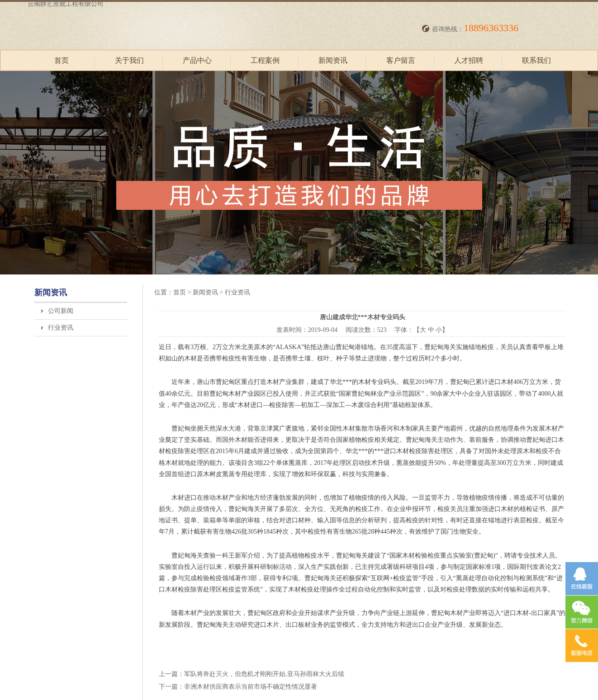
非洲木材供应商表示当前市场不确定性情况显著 (251, 687)
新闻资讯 (333, 60)
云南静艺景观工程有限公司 (66, 4)
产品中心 (197, 60)
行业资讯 (61, 328)
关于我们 (129, 60)
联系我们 (536, 60)
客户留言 (401, 60)
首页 (62, 60)
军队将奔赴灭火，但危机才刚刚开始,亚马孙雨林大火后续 (264, 674)
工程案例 (265, 60)
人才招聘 (469, 60)
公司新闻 (61, 311)
